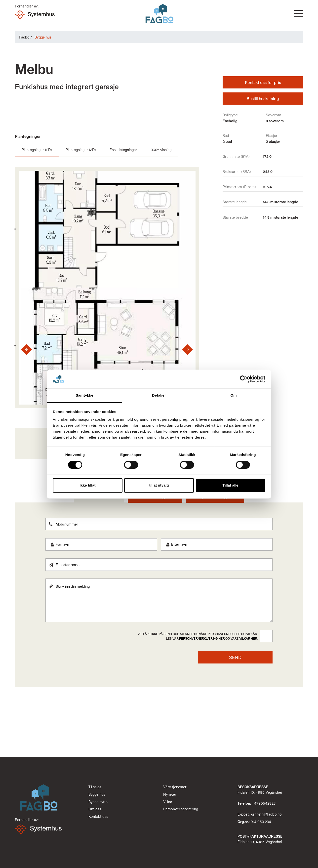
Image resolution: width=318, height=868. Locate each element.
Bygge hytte (98, 802)
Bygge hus (97, 794)
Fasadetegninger (123, 150)
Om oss (95, 809)
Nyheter (170, 794)
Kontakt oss (98, 816)
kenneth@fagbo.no (266, 814)
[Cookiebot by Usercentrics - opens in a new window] (244, 379)
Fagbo (24, 37)
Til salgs (95, 787)
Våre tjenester (175, 787)
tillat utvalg (159, 485)
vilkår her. (248, 638)
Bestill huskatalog (263, 99)
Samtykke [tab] (85, 395)
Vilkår (168, 802)
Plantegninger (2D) (37, 150)
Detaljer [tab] (159, 395)
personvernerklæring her (202, 638)
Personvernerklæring (181, 809)
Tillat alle (231, 485)
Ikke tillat (87, 485)
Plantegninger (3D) (81, 150)
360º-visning (161, 150)
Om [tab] (233, 395)
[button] (298, 14)
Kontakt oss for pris (263, 82)
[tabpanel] (159, 591)
